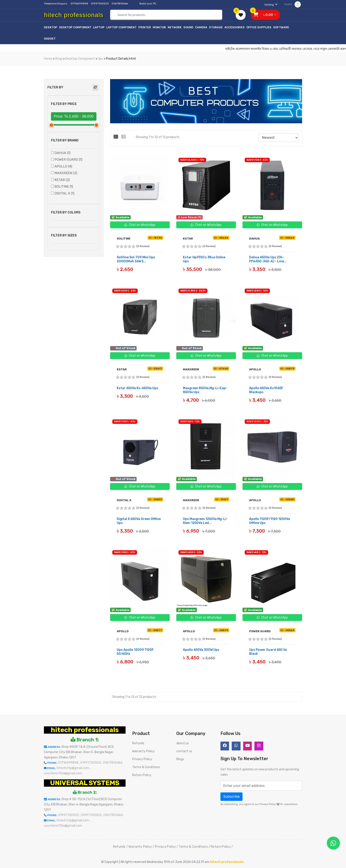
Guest (293, 4)
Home (48, 59)
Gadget (50, 39)
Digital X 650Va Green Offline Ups (139, 521)
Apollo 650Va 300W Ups (201, 649)
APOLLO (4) (63, 166)
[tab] (118, 137)
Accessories (235, 27)
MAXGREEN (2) (66, 173)
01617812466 (120, 4)
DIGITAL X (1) (64, 193)
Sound (188, 27)
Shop (59, 59)
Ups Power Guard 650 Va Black (268, 651)
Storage (216, 27)
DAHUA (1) (62, 153)
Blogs (180, 758)
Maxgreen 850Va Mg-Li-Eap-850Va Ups (205, 390)
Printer (145, 27)
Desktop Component (75, 27)
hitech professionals (85, 729)
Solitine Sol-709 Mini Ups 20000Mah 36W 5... (136, 259)
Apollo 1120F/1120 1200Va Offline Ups (270, 521)
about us (183, 742)
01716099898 (80, 4)
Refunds (138, 742)
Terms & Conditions (146, 766)
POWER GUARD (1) (68, 160)
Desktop (51, 27)
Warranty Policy (143, 750)
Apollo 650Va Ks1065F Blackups (266, 390)
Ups (100, 59)
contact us (184, 750)
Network (175, 27)
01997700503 (100, 4)
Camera (201, 27)
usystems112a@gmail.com (63, 772)
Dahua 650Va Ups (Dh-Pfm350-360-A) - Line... (268, 259)
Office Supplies (259, 27)
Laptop (99, 27)
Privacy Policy (142, 758)
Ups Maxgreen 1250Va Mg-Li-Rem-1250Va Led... (205, 521)
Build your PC (148, 4)
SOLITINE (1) (64, 187)
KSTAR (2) (62, 180)
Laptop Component (121, 27)
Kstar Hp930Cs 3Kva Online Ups (204, 259)
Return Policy (142, 774)
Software (281, 27)
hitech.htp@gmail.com (73, 767)
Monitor (159, 27)
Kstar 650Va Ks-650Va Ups (137, 388)
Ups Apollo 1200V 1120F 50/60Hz (135, 651)
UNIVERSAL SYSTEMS (85, 782)
